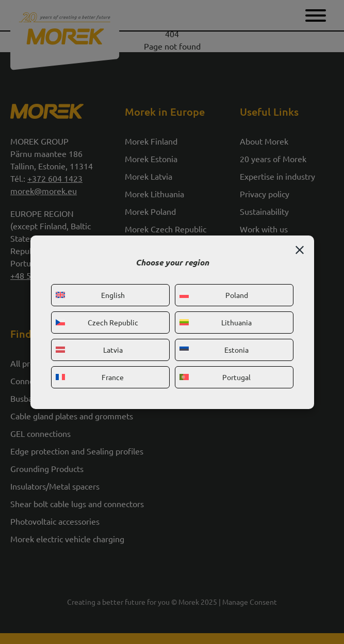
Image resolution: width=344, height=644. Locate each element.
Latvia (89, 350)
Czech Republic (97, 322)
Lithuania (216, 322)
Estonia (214, 350)
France (90, 377)
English (90, 295)
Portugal (215, 377)
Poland (214, 295)
